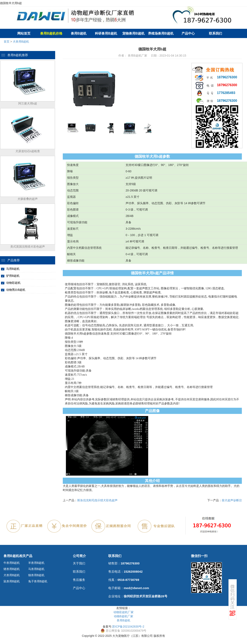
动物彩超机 (13, 283)
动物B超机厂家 (123, 616)
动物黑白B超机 (16, 290)
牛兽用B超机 (12, 563)
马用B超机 (13, 269)
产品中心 (188, 33)
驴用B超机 (13, 276)
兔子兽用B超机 (38, 581)
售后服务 (79, 580)
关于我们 (79, 563)
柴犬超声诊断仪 (232, 500)
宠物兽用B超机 (133, 33)
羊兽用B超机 (36, 563)
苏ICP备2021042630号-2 (128, 627)
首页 (7, 42)
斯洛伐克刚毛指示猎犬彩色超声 (97, 500)
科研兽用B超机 (106, 33)
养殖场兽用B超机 (161, 33)
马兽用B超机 (36, 569)
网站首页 (24, 33)
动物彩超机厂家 (123, 612)
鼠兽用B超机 (12, 581)
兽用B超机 (79, 33)
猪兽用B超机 (12, 569)
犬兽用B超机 (21, 42)
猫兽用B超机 (36, 575)
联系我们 (216, 33)
